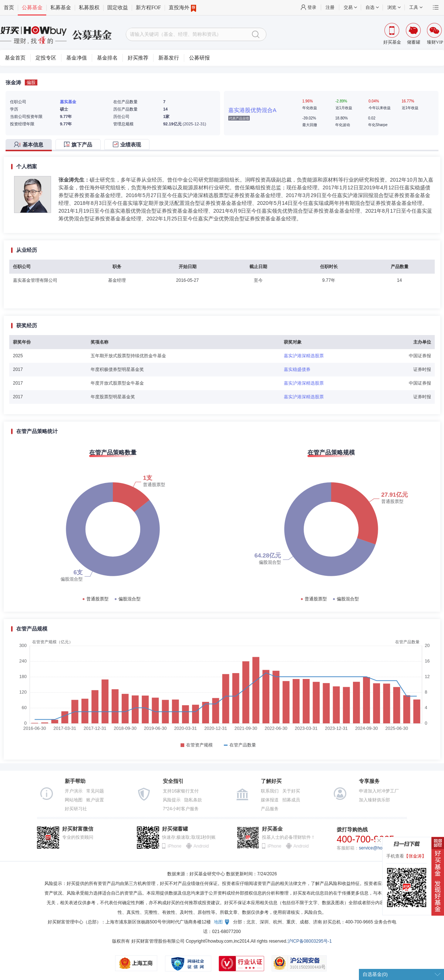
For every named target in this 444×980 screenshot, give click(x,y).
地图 (218, 922)
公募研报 (199, 58)
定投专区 (46, 58)
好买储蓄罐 (175, 829)
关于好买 (291, 791)
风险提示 (172, 800)
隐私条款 (193, 800)
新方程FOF (148, 8)
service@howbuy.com (381, 848)
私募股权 (89, 8)
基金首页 (15, 58)
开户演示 (74, 791)
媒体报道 (270, 800)
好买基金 (272, 829)
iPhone (174, 846)
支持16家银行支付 (181, 791)
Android (201, 846)
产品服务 (270, 809)
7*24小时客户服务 (181, 809)
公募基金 (32, 8)
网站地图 (74, 800)
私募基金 (61, 8)
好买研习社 (76, 809)
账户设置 (95, 800)
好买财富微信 (78, 829)
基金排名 (107, 58)
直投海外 (182, 8)
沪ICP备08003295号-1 (310, 941)
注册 (330, 7)
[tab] (31, 145)
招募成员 (291, 800)
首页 (9, 8)
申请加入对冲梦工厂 (379, 791)
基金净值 (77, 58)
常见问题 (95, 791)
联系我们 (270, 791)
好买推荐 (138, 58)
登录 (312, 7)
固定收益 (118, 8)
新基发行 (169, 58)
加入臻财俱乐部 (374, 800)
